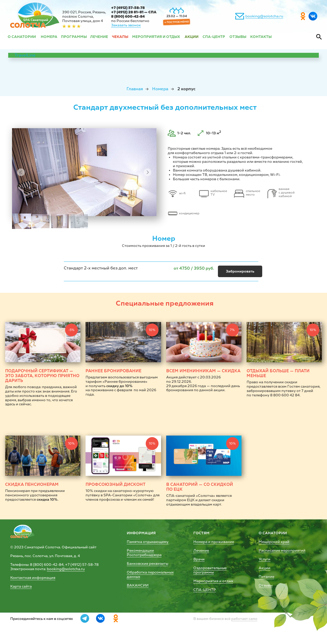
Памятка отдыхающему (148, 542)
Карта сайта (21, 586)
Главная (135, 89)
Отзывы (266, 585)
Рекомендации (140, 551)
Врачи (199, 559)
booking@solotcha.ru (264, 16)
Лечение (201, 551)
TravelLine (25, 55)
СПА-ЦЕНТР (205, 590)
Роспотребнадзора (144, 555)
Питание (266, 577)
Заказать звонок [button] (126, 25)
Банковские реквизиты (147, 564)
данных (133, 577)
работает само (244, 619)
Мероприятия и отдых (213, 581)
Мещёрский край (274, 542)
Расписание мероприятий (282, 551)
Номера (160, 89)
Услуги (265, 559)
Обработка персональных (150, 572)
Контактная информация (33, 578)
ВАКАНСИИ (138, 585)
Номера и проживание (214, 542)
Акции (265, 568)
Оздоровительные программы (210, 570)
